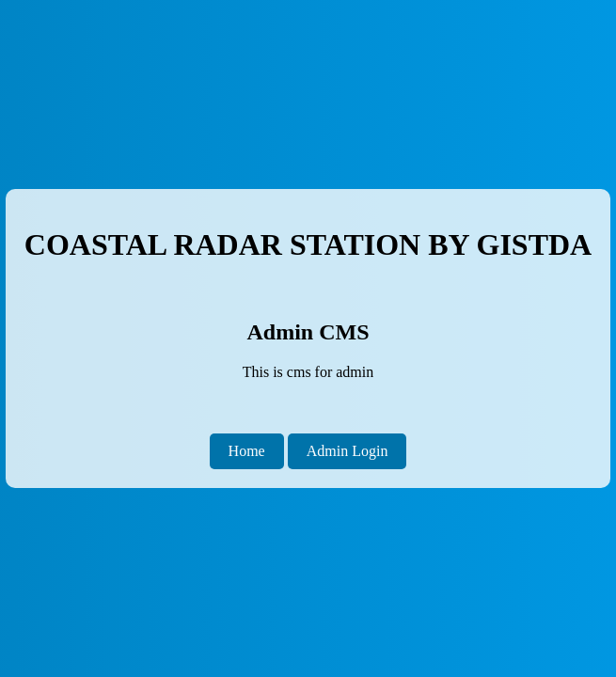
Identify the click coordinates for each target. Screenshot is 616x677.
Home (247, 451)
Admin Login (347, 451)
